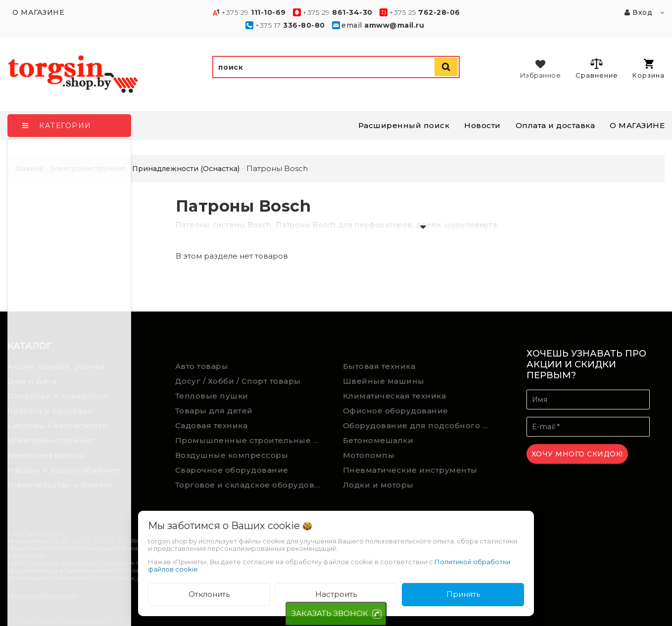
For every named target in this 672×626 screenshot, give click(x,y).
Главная (29, 169)
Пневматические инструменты (410, 470)
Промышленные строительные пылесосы (252, 440)
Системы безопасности (58, 425)
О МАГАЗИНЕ (637, 125)
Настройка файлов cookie (42, 595)
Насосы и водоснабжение (64, 470)
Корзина (648, 69)
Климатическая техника (395, 396)
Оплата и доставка (555, 125)
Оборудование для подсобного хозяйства (420, 425)
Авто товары (202, 366)
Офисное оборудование (396, 411)
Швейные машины (384, 381)
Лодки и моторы (378, 485)
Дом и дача (32, 381)
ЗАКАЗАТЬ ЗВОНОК (330, 613)
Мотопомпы (369, 455)
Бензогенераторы (47, 455)
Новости (482, 125)
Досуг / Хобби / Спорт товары (238, 381)
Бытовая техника (379, 366)
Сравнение (597, 68)
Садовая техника (212, 425)
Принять (463, 594)
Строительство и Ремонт (60, 485)
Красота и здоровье (50, 411)
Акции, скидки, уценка (56, 366)
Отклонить (209, 594)
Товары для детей (214, 411)
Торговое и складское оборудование (252, 485)
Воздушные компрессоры (232, 455)
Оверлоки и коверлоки (58, 396)
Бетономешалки (378, 440)
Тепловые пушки (212, 396)
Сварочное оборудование (232, 470)
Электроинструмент (51, 440)
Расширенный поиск (404, 125)
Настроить (336, 594)
